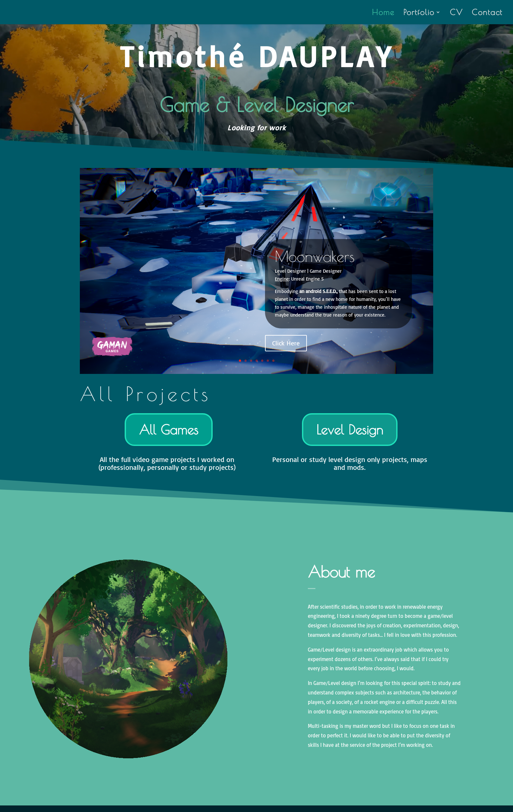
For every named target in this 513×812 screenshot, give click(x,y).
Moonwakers (315, 256)
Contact (487, 13)
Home (383, 13)
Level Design (350, 430)
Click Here (286, 343)
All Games (169, 430)
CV (456, 13)
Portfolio (419, 13)
